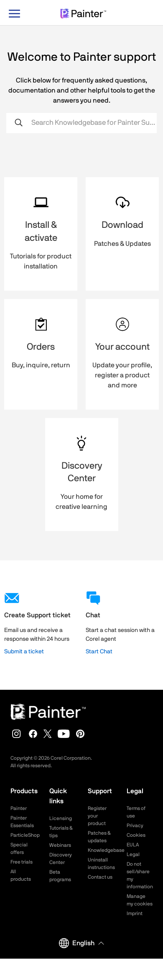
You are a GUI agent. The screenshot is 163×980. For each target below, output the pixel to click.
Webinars (60, 845)
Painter (19, 808)
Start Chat (99, 652)
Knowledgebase (101, 850)
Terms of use (136, 812)
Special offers (19, 848)
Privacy (135, 825)
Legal (133, 854)
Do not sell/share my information (140, 875)
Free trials (22, 862)
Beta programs (60, 876)
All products (21, 875)
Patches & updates (99, 837)
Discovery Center (61, 859)
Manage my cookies (140, 900)
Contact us (100, 877)
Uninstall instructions (101, 864)
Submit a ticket (24, 652)
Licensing (61, 818)
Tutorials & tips (61, 832)
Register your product (97, 816)
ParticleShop (24, 835)
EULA (133, 845)
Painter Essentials (22, 822)
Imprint (135, 913)
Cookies (136, 835)
